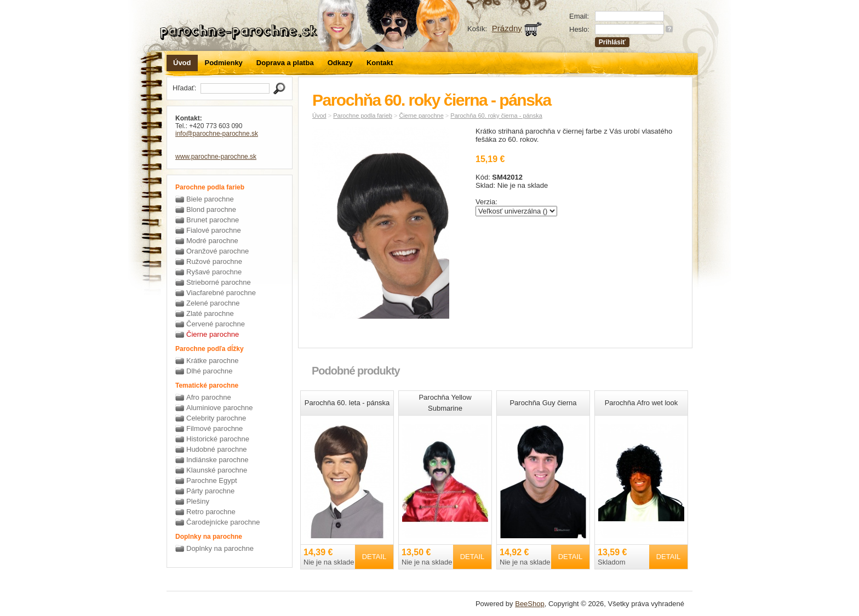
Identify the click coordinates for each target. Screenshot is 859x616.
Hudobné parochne (217, 449)
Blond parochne (211, 209)
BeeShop (530, 604)
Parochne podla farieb (363, 116)
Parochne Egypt (212, 480)
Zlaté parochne (210, 313)
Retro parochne (211, 512)
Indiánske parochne (217, 460)
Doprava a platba (285, 63)
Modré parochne (212, 241)
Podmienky (224, 63)
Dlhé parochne (210, 371)
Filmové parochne (214, 428)
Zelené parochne (213, 303)
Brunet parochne (213, 220)
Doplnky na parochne (220, 548)
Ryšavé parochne (214, 272)
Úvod (182, 63)
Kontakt (380, 63)
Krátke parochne (212, 361)
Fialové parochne (214, 230)
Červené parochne (216, 324)
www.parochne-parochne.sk (216, 157)
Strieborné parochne (219, 282)
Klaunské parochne (217, 470)
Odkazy (340, 63)
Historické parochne (218, 439)
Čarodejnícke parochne (223, 522)
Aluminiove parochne (219, 408)
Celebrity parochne (216, 418)
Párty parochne (210, 491)
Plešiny (198, 501)
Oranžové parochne (217, 251)
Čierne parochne (213, 334)
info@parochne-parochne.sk (217, 134)
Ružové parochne (214, 261)
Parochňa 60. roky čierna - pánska (496, 116)
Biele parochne (210, 199)
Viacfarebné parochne (221, 293)
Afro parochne (209, 397)
